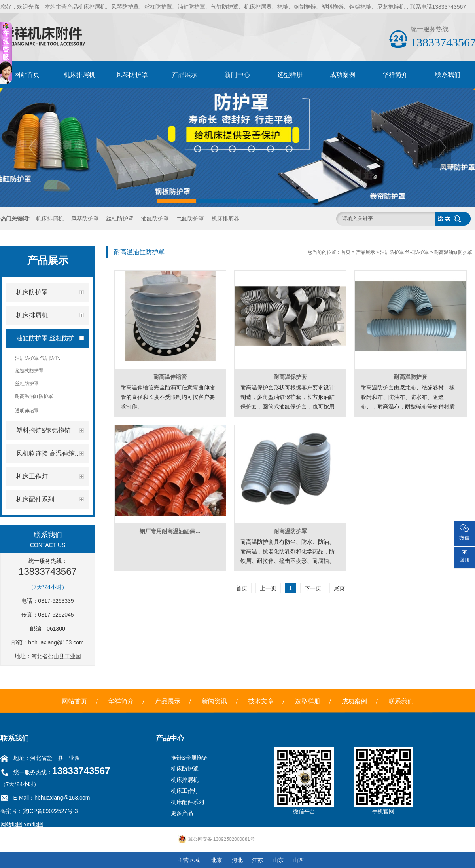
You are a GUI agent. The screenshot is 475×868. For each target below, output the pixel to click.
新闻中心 (237, 75)
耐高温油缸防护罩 (453, 252)
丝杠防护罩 (120, 218)
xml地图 (34, 824)
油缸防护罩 (155, 218)
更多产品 (182, 813)
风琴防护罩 (132, 75)
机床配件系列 (187, 802)
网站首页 (27, 75)
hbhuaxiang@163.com (56, 642)
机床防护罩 (185, 769)
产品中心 (170, 738)
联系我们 (448, 75)
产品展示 (185, 75)
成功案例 (343, 75)
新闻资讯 (214, 701)
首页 (346, 252)
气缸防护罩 (190, 218)
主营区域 (189, 860)
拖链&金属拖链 (189, 758)
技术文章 (261, 701)
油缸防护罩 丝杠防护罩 (404, 252)
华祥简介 (395, 75)
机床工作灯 (185, 791)
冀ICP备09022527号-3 (50, 811)
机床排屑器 (225, 218)
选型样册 (290, 75)
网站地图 (11, 824)
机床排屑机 (79, 75)
